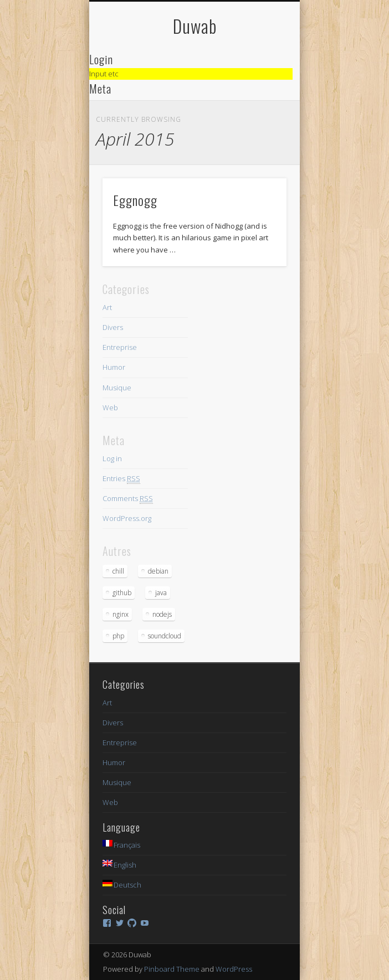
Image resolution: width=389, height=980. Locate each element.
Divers (113, 327)
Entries (121, 479)
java (161, 593)
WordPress (234, 969)
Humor (114, 367)
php (118, 636)
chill (118, 571)
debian (158, 571)
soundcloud (165, 636)
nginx (121, 614)
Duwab (195, 26)
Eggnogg (135, 200)
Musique (117, 388)
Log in (112, 458)
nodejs (162, 614)
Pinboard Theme (172, 969)
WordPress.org (127, 518)
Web (110, 408)
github (122, 593)
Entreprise (120, 347)
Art (107, 307)
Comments (128, 499)
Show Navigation (259, 99)
